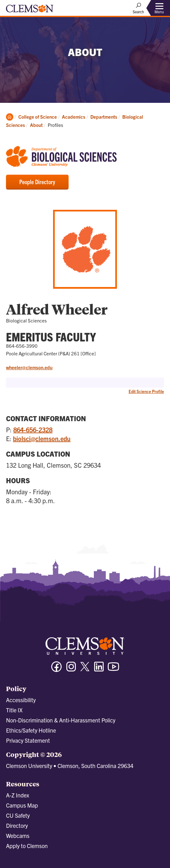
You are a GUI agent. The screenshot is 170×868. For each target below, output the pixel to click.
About (36, 125)
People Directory (37, 182)
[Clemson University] (30, 11)
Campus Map (22, 805)
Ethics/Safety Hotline (31, 730)
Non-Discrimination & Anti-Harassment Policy (61, 720)
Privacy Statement (28, 740)
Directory (17, 825)
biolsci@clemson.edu (42, 438)
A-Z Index (18, 795)
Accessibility (21, 700)
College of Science (38, 117)
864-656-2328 (33, 430)
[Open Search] (138, 8)
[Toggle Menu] (159, 8)
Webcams (18, 836)
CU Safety (18, 815)
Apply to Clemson (27, 846)
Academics (74, 117)
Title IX (14, 710)
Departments (104, 117)
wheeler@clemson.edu (29, 367)
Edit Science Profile (146, 391)
